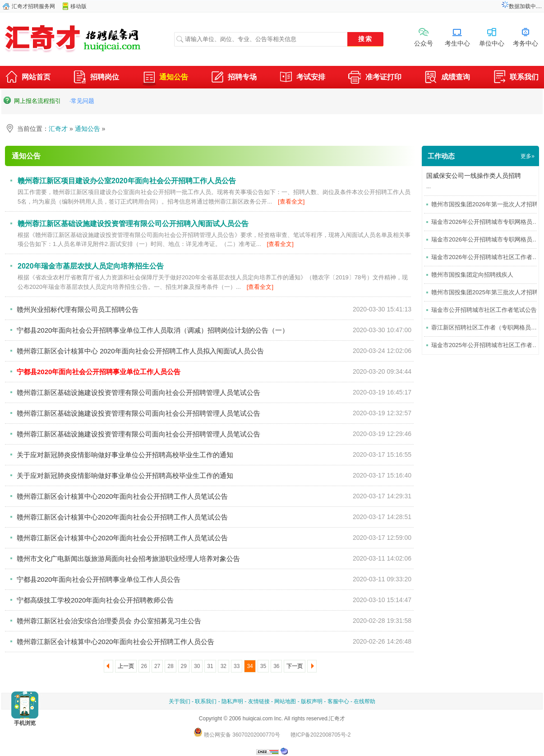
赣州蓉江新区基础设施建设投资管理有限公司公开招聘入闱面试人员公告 (133, 224)
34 (250, 666)
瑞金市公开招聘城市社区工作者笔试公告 (484, 310)
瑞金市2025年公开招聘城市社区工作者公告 (488, 345)
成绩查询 (447, 78)
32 (224, 666)
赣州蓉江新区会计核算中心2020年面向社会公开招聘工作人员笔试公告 (122, 496)
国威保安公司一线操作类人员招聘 (474, 176)
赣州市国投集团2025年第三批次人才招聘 (485, 292)
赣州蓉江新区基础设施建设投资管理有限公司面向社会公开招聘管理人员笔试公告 (138, 392)
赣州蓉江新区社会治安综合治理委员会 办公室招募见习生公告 (109, 621)
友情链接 (259, 701)
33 (237, 666)
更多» (528, 156)
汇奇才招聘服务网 (33, 6)
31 (210, 666)
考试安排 (302, 78)
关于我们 (180, 701)
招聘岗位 (96, 78)
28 (170, 666)
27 (157, 666)
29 (184, 666)
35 (263, 666)
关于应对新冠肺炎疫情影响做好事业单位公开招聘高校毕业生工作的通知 (125, 455)
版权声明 (312, 701)
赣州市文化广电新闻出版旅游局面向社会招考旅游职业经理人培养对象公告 (128, 559)
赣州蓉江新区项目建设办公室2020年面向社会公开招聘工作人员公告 (127, 181)
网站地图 (285, 701)
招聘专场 (234, 78)
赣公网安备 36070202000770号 (237, 735)
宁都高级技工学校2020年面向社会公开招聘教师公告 (95, 600)
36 (276, 666)
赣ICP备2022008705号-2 (320, 735)
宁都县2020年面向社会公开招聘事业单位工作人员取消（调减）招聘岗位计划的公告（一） (153, 330)
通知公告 (165, 77)
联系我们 (516, 78)
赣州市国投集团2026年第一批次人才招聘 (485, 204)
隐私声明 (232, 701)
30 (197, 666)
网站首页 (28, 78)
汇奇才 (58, 129)
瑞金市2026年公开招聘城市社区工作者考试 (488, 257)
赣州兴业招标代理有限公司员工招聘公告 (78, 309)
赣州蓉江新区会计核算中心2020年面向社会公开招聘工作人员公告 (115, 642)
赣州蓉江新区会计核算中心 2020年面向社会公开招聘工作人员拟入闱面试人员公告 (140, 351)
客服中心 (338, 701)
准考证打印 (375, 78)
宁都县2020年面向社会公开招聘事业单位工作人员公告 (99, 579)
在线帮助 (364, 701)
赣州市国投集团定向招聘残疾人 (472, 275)
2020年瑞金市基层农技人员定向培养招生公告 (91, 266)
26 (144, 666)
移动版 (78, 6)
